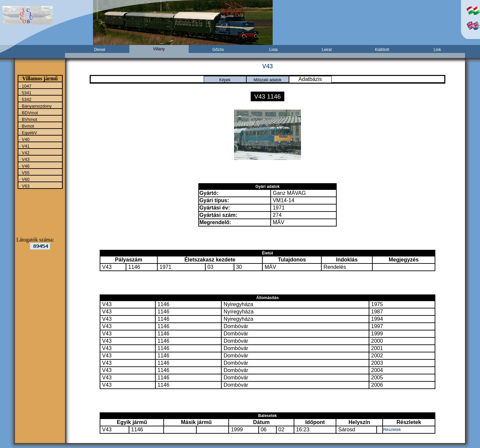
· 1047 (25, 86)
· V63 (24, 186)
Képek (225, 80)
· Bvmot (26, 126)
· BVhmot (28, 119)
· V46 (24, 166)
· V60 (24, 179)
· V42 (24, 153)
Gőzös (218, 50)
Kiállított (382, 50)
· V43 (24, 159)
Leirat (327, 50)
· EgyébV (28, 133)
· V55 (24, 173)
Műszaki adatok (267, 80)
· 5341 (25, 93)
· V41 (24, 146)
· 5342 (25, 99)
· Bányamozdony (35, 106)
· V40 (24, 139)
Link (437, 50)
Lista (273, 50)
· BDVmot (28, 113)
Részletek (392, 430)
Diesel (99, 50)
